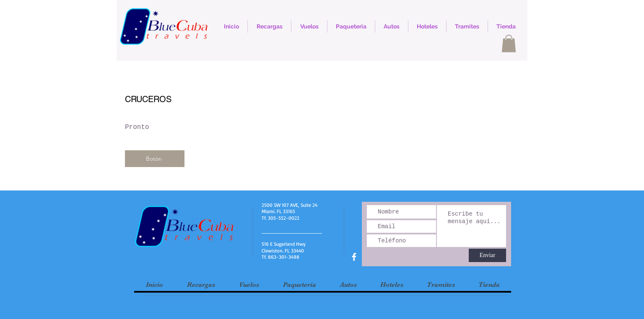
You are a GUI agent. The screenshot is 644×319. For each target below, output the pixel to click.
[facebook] (354, 257)
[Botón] (155, 159)
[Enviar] (487, 255)
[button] (509, 44)
